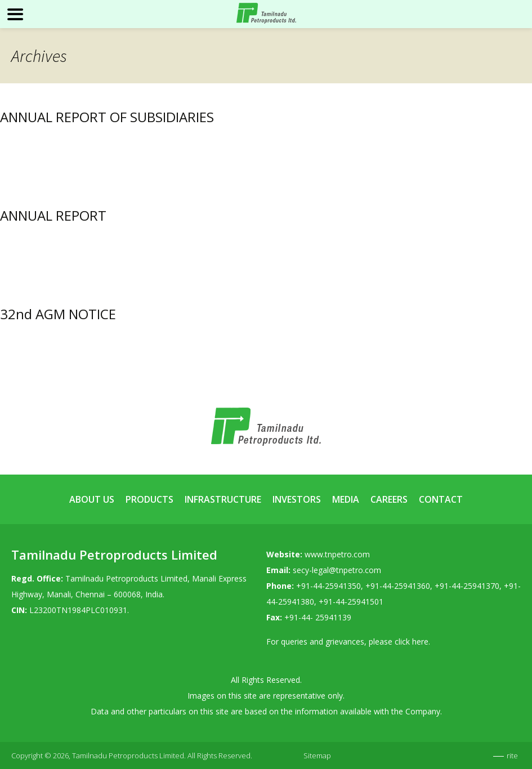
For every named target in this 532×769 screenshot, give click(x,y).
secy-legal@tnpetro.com (337, 570)
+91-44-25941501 (351, 602)
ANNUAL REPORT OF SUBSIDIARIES (107, 117)
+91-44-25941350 (328, 586)
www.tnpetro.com (337, 554)
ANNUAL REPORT (53, 215)
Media (346, 499)
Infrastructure (223, 499)
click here (412, 641)
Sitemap (317, 755)
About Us (92, 499)
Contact (441, 499)
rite (512, 755)
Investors (297, 499)
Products (149, 499)
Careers (389, 499)
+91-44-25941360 (398, 586)
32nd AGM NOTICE (58, 314)
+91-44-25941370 (467, 586)
